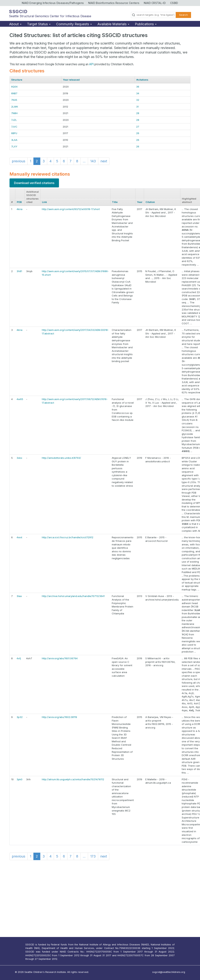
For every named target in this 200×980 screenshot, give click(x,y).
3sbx (19, 458)
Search (183, 15)
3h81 (19, 271)
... (84, 161)
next (104, 161)
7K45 (14, 100)
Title (115, 202)
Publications (146, 24)
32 (138, 100)
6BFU (14, 133)
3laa (19, 596)
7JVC (14, 127)
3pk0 (19, 779)
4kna (19, 209)
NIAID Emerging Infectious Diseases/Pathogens (53, 3)
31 (137, 107)
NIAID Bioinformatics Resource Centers (114, 3)
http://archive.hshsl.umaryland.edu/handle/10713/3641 (73, 596)
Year (140, 202)
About (15, 24)
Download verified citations (34, 183)
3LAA (14, 140)
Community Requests (74, 24)
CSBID (174, 3)
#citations (142, 80)
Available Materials (113, 24)
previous (19, 161)
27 (138, 127)
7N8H (14, 113)
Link (44, 202)
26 (138, 133)
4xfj (19, 658)
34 (138, 93)
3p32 (20, 717)
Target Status (39, 24)
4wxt (19, 537)
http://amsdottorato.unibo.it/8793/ (61, 458)
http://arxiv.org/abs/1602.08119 (59, 717)
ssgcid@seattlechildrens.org (169, 972)
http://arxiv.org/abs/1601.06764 (60, 658)
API (91, 64)
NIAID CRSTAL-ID (155, 3)
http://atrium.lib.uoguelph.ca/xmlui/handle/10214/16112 (73, 779)
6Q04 (14, 87)
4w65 (20, 399)
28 (138, 113)
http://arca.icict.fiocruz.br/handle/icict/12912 (68, 537)
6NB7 (14, 93)
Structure (17, 80)
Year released (71, 80)
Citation (150, 202)
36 (138, 87)
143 (93, 161)
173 (93, 856)
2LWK (15, 107)
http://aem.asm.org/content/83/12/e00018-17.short (71, 209)
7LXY (14, 146)
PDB (19, 202)
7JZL (14, 120)
